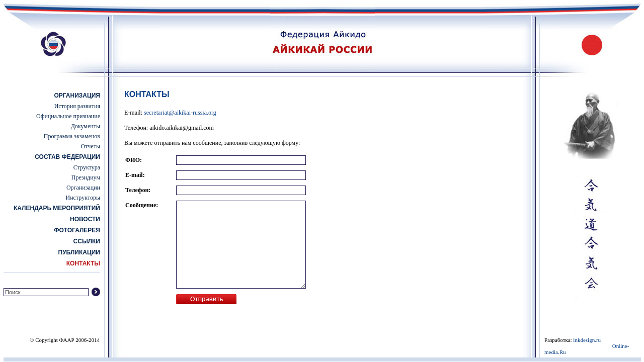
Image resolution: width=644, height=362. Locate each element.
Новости (85, 219)
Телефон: (138, 190)
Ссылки (87, 241)
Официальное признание (68, 116)
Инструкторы (83, 198)
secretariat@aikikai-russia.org (180, 113)
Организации (83, 188)
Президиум (86, 177)
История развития (77, 106)
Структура (87, 167)
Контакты (83, 263)
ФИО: (134, 160)
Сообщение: (142, 205)
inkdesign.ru (587, 340)
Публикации (79, 252)
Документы (86, 126)
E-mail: (135, 175)
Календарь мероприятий (57, 208)
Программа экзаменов (72, 136)
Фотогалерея (77, 230)
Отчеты (90, 146)
